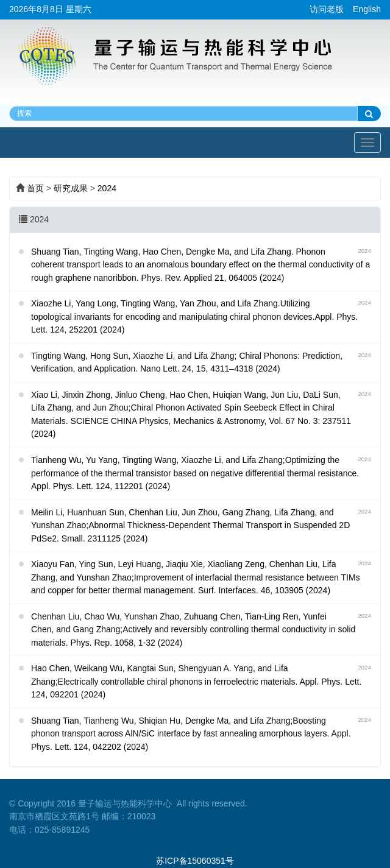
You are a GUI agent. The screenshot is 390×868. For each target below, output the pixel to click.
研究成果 (71, 188)
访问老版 (327, 9)
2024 (107, 188)
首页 (35, 188)
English (367, 9)
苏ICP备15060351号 (195, 861)
